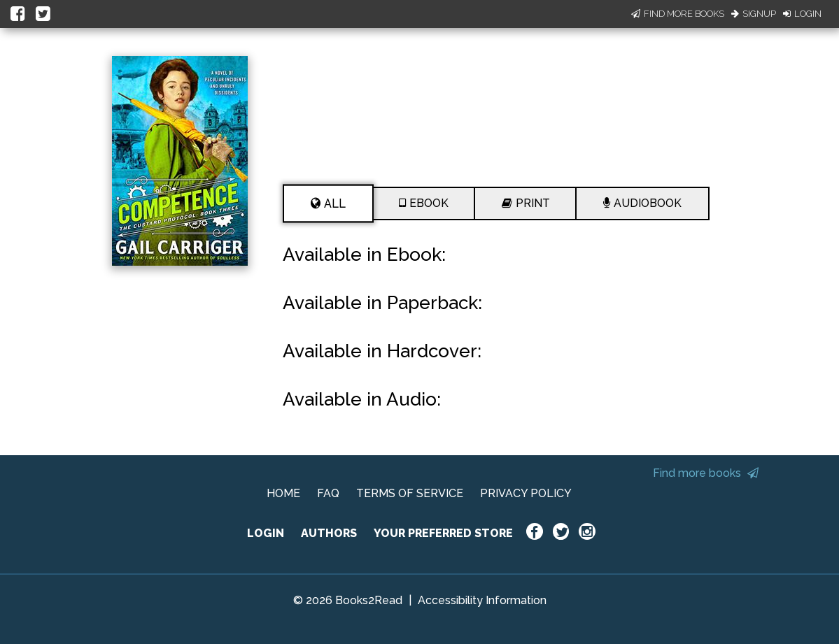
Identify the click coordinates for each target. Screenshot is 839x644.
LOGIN (266, 533)
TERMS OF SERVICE (410, 493)
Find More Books (678, 14)
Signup (754, 14)
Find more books (706, 473)
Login (802, 14)
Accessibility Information (482, 600)
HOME (283, 493)
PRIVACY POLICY (526, 493)
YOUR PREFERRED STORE (443, 533)
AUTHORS (329, 533)
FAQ (328, 493)
